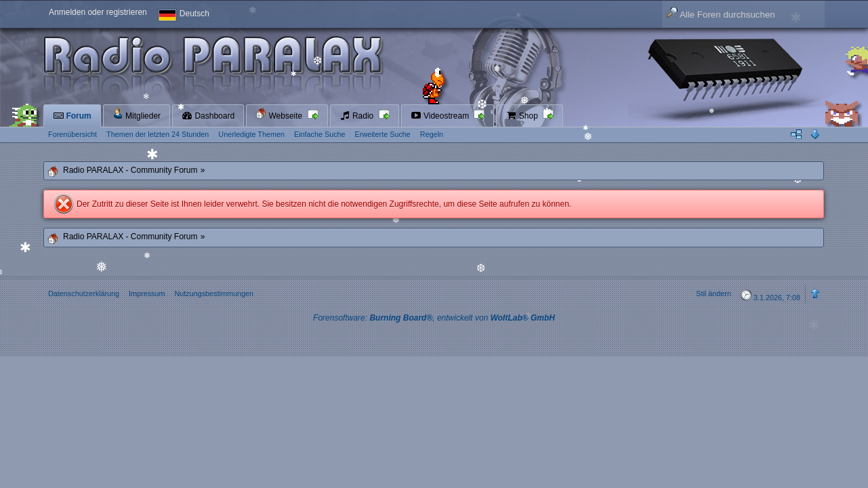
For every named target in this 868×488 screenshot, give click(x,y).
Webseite (280, 114)
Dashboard (208, 116)
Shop (523, 116)
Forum (72, 116)
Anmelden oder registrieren (98, 12)
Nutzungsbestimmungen (213, 293)
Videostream (441, 116)
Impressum (147, 293)
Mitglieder (137, 114)
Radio (358, 116)
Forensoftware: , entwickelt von (434, 318)
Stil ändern (714, 293)
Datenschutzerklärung (84, 293)
